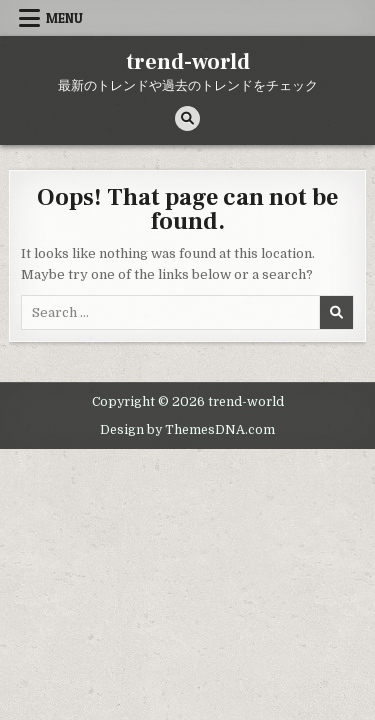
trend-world (188, 62)
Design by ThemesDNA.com (187, 430)
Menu (64, 18)
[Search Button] (187, 118)
